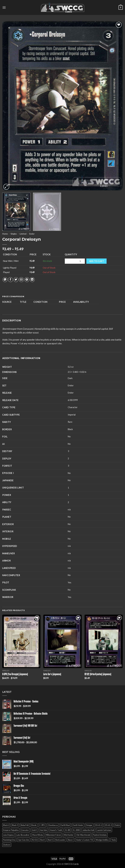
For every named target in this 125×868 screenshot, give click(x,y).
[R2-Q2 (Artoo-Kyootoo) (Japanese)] (104, 641)
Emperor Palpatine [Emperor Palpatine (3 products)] (11, 830)
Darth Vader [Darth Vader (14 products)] (78, 825)
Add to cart (97, 261)
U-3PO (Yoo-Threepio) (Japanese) (15, 674)
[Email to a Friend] (21, 280)
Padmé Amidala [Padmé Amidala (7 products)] (100, 835)
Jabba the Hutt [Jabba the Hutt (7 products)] (88, 830)
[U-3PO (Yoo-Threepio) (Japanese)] (21, 641)
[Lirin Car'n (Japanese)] (62, 641)
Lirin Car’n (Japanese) (52, 674)
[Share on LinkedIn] (32, 280)
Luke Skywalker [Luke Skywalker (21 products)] (23, 835)
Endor (32, 234)
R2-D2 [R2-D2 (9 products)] (35, 840)
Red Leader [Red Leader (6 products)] (60, 840)
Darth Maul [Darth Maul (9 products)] (65, 825)
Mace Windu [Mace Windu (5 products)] (38, 835)
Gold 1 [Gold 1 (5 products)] (34, 830)
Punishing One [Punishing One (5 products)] (9, 840)
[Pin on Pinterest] (27, 280)
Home (5, 234)
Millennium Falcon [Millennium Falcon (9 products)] (53, 835)
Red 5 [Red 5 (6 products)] (50, 840)
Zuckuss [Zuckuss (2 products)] (7, 845)
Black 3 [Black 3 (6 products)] (15, 825)
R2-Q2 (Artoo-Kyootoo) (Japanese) (98, 674)
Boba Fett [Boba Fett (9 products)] (25, 825)
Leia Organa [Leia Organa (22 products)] (8, 835)
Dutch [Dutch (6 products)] (117, 825)
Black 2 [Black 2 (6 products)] (6, 825)
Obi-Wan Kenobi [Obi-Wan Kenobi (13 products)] (83, 835)
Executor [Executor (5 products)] (25, 830)
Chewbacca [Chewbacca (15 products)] (53, 825)
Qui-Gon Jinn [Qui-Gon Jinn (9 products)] (24, 840)
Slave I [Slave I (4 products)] (71, 840)
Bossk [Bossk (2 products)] (34, 825)
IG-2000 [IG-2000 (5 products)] (76, 830)
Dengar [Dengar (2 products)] (89, 825)
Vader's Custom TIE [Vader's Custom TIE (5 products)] (85, 840)
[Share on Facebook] (10, 280)
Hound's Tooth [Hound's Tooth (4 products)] (56, 830)
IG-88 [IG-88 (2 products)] (67, 830)
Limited (23, 234)
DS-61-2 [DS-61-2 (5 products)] (99, 825)
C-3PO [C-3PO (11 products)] (42, 825)
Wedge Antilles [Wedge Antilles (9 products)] (102, 840)
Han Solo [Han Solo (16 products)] (43, 830)
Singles (14, 234)
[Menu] (4, 7)
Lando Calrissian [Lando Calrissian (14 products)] (104, 830)
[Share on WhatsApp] (5, 280)
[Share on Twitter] (16, 280)
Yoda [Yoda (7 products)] (114, 840)
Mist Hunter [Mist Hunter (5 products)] (69, 835)
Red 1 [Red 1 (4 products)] (43, 840)
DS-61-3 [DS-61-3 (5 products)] (108, 825)
